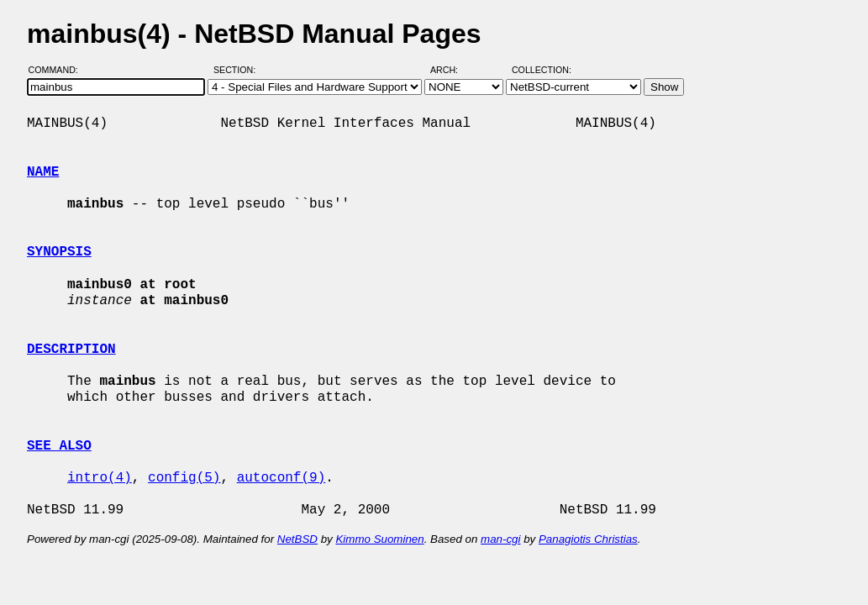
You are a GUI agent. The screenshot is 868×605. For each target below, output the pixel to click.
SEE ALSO (59, 446)
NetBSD (297, 539)
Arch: (452, 70)
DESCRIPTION (71, 350)
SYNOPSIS (59, 252)
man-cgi (500, 539)
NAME (43, 172)
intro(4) (100, 478)
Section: (238, 70)
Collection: (542, 70)
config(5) (184, 478)
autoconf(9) (281, 478)
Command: (58, 70)
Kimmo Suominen (379, 539)
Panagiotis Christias (588, 539)
